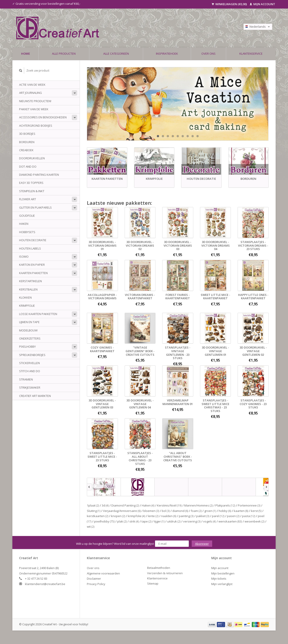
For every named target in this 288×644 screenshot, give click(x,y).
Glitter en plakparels (35, 207)
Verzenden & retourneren (165, 573)
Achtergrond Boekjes (36, 126)
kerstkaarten (98, 516)
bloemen (151, 511)
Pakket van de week (34, 109)
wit (91, 527)
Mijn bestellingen (223, 573)
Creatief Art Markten (35, 396)
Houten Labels (30, 248)
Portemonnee (249, 505)
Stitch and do (30, 371)
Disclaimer (94, 579)
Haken (24, 224)
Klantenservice (251, 54)
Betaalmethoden (159, 568)
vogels (210, 521)
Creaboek (26, 150)
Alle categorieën (116, 54)
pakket (203, 516)
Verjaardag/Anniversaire (122, 511)
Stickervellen (29, 363)
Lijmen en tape (29, 322)
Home (26, 54)
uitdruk (174, 521)
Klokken (25, 297)
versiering (192, 521)
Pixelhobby (27, 347)
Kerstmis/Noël (169, 505)
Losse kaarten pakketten (38, 314)
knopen (118, 516)
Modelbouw (28, 330)
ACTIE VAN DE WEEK (32, 85)
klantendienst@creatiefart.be (45, 584)
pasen (233, 516)
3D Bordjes (27, 134)
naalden (169, 516)
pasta (249, 516)
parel (218, 516)
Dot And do (28, 167)
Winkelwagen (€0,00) (230, 4)
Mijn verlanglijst (222, 584)
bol (166, 511)
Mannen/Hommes (199, 505)
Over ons (208, 54)
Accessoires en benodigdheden (43, 117)
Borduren (27, 142)
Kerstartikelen (30, 281)
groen (210, 511)
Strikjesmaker (30, 387)
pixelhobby (104, 521)
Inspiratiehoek (167, 54)
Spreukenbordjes (32, 355)
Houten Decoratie (33, 240)
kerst (256, 511)
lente (153, 516)
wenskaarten (230, 521)
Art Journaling (30, 93)
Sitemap (153, 583)
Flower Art (28, 199)
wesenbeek (255, 521)
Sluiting (94, 511)
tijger (159, 521)
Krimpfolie (27, 306)
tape (147, 521)
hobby (225, 511)
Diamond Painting (125, 505)
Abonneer (202, 544)
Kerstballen (28, 289)
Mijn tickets (219, 579)
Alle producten (64, 54)
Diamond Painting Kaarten (39, 175)
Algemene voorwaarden (103, 573)
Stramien (26, 379)
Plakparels (225, 505)
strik (134, 521)
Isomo (24, 257)
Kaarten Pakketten (33, 273)
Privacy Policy (96, 584)
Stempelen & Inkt (32, 191)
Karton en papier (32, 265)
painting (186, 516)
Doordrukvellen (32, 158)
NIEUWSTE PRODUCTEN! (35, 101)
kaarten (241, 511)
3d (105, 505)
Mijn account (262, 4)
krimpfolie (137, 516)
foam (196, 511)
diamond (180, 511)
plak (122, 521)
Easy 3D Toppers (31, 183)
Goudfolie (27, 216)
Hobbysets (27, 232)
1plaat (93, 505)
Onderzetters (30, 338)
